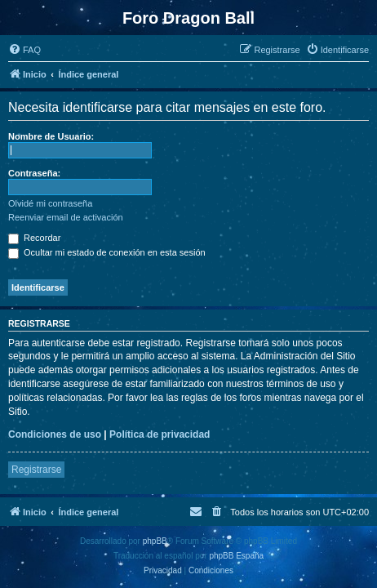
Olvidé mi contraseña (50, 203)
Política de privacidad (160, 434)
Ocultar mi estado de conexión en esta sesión (107, 252)
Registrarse (36, 470)
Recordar (34, 238)
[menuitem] (24, 50)
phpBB (155, 541)
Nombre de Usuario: (51, 136)
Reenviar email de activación (66, 217)
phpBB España (236, 556)
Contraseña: (34, 173)
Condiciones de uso (55, 434)
